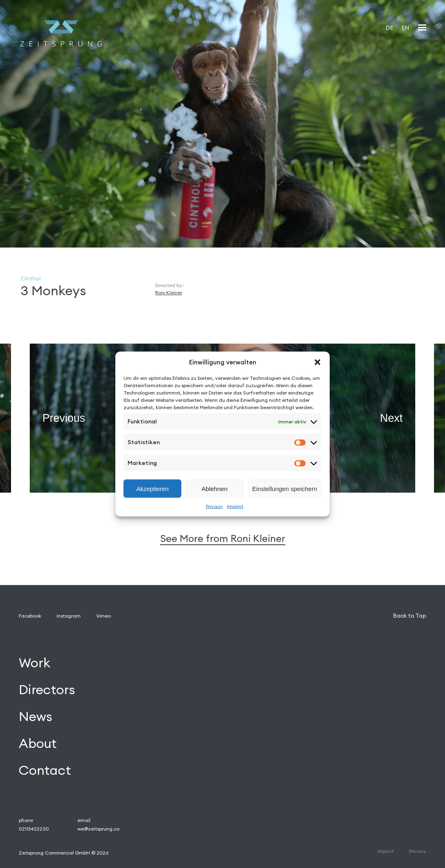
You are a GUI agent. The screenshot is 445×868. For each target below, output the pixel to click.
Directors (47, 690)
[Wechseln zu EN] (405, 27)
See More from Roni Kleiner (223, 538)
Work (35, 663)
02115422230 (34, 829)
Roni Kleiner (169, 293)
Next (391, 418)
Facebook (30, 616)
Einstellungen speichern (285, 488)
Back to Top (410, 616)
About (38, 743)
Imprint (235, 506)
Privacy (214, 506)
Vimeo (104, 616)
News (35, 716)
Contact (45, 770)
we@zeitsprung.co (98, 829)
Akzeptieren (153, 488)
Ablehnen (215, 488)
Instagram (69, 616)
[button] (317, 362)
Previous (64, 418)
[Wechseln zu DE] (389, 27)
